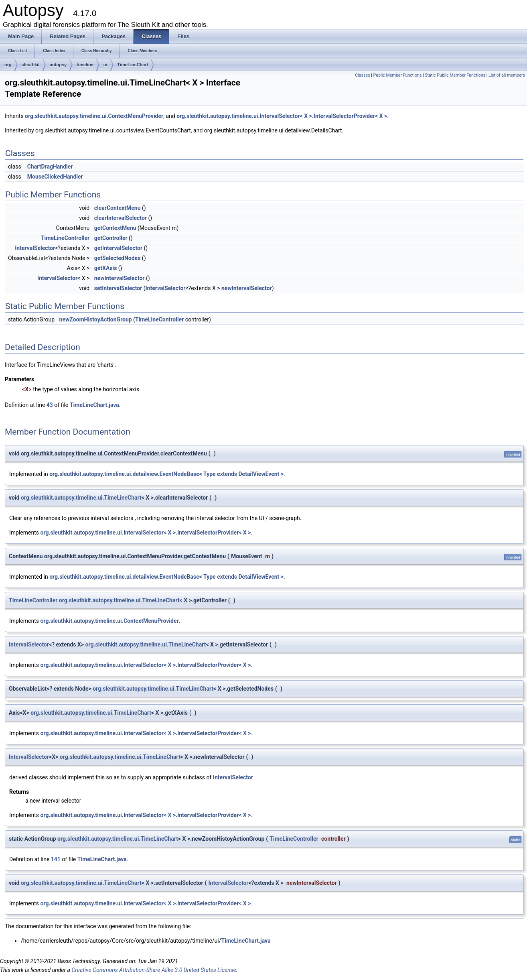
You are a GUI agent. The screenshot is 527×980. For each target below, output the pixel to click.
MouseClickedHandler (55, 177)
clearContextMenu (118, 208)
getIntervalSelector (118, 248)
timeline (85, 65)
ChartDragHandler (50, 167)
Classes (362, 75)
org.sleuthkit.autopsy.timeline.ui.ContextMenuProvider (94, 116)
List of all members (507, 75)
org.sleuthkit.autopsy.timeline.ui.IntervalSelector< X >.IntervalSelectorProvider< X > (282, 116)
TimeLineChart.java (94, 405)
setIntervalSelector (118, 288)
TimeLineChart (133, 65)
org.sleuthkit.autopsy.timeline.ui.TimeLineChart (81, 498)
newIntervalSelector (120, 278)
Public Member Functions (398, 75)
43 (50, 405)
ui (105, 65)
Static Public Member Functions (455, 75)
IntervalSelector (35, 248)
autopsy (58, 65)
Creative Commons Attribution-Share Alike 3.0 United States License (154, 970)
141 (56, 859)
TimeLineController (65, 238)
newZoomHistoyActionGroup (96, 319)
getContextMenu (115, 228)
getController (111, 238)
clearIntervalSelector (121, 218)
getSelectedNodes (118, 258)
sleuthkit (31, 65)
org (8, 65)
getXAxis (106, 268)
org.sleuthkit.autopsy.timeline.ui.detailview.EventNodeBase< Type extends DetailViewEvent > (166, 474)
